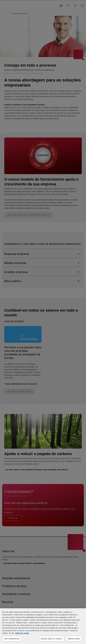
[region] (43, 626)
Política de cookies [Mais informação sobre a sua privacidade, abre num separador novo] (22, 633)
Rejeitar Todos (74, 639)
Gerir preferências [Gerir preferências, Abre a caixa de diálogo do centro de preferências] (12, 639)
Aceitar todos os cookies (51, 639)
